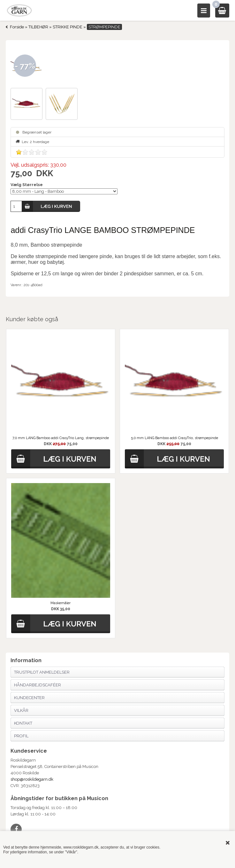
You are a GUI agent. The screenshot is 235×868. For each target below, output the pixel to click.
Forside (17, 27)
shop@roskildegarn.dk (32, 779)
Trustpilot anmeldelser (42, 672)
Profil (21, 736)
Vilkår (21, 710)
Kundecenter (29, 698)
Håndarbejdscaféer (38, 685)
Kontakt (23, 723)
